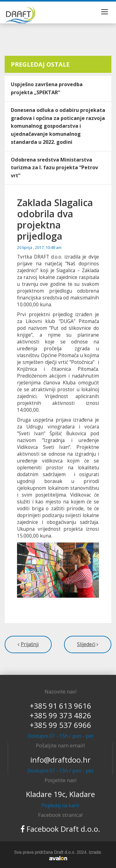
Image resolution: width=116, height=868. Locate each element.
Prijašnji (30, 644)
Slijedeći (86, 644)
